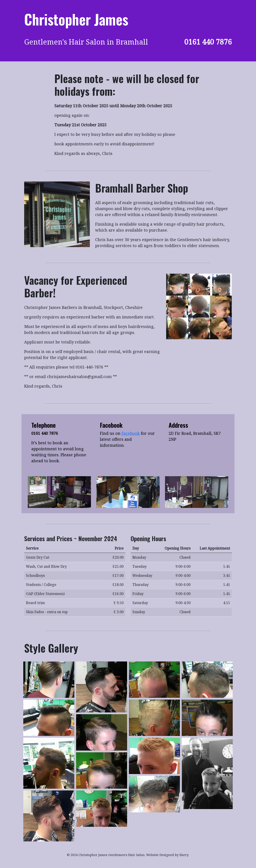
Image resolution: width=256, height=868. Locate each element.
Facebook (131, 433)
